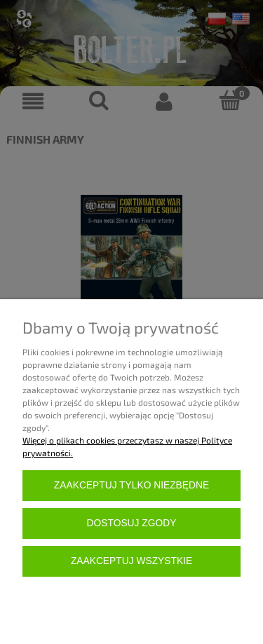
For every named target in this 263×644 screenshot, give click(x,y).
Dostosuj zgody (132, 523)
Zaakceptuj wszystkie (131, 561)
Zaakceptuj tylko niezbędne (131, 485)
